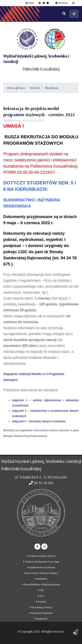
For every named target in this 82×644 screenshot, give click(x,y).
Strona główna (16, 88)
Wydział (35, 88)
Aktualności (51, 88)
